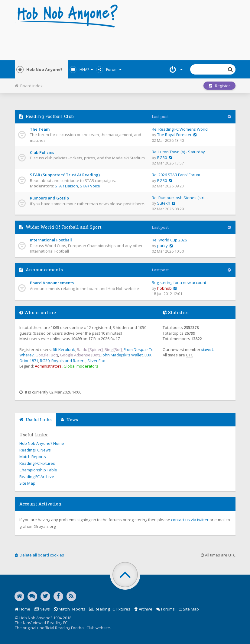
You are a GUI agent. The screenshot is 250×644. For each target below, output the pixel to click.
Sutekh (164, 203)
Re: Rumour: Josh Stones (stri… (180, 198)
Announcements (44, 270)
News (42, 609)
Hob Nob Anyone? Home (42, 443)
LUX (148, 355)
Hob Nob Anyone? (39, 69)
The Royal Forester (174, 135)
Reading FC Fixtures (37, 463)
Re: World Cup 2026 (169, 240)
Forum (109, 69)
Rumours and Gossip (49, 198)
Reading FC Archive (37, 477)
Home (23, 609)
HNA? (81, 69)
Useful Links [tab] (36, 419)
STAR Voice (90, 186)
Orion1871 (29, 361)
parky (162, 246)
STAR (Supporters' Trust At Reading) (65, 175)
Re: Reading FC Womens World (180, 129)
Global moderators (81, 366)
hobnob (164, 288)
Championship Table (38, 470)
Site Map (27, 483)
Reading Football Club (50, 116)
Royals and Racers (68, 361)
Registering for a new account (179, 282)
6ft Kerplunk (64, 349)
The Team (40, 129)
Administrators (48, 366)
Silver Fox (96, 361)
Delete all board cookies (39, 555)
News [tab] (69, 419)
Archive (143, 609)
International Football (51, 240)
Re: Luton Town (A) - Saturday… (180, 152)
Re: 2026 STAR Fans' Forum (176, 175)
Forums (166, 609)
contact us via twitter (190, 520)
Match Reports (33, 457)
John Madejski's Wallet (122, 355)
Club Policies (42, 152)
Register (219, 86)
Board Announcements (52, 283)
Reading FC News (35, 450)
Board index (29, 86)
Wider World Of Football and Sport (64, 227)
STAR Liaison (66, 186)
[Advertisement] (125, 42)
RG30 (162, 158)
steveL (208, 349)
